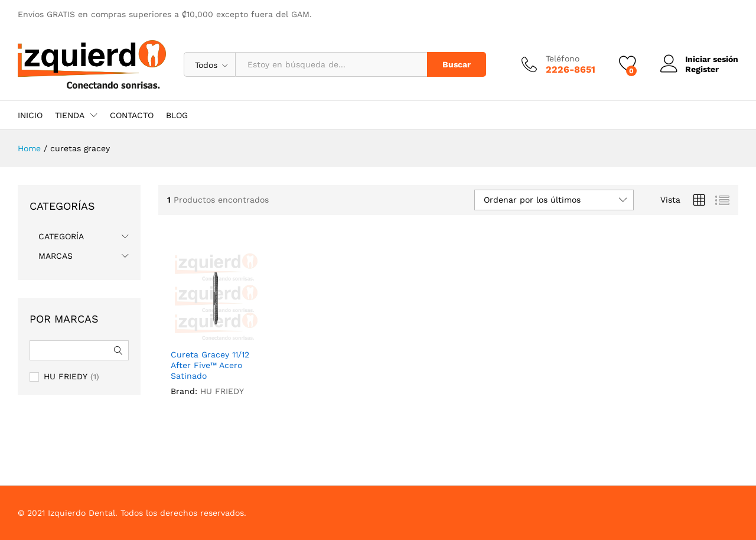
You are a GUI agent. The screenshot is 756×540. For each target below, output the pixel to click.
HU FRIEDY (222, 391)
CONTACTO (132, 115)
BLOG (177, 115)
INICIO (30, 115)
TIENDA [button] (70, 115)
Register (702, 69)
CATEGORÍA (61, 236)
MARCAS (56, 256)
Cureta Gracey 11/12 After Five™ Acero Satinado (210, 365)
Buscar (457, 64)
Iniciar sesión (699, 59)
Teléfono (563, 58)
